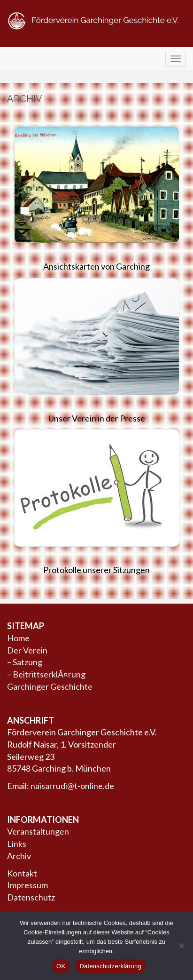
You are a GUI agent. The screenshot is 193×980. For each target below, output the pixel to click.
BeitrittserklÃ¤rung (49, 674)
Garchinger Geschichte (50, 686)
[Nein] (181, 946)
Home (18, 638)
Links (17, 844)
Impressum (27, 885)
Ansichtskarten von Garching (96, 266)
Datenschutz (31, 897)
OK (61, 966)
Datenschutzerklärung (110, 966)
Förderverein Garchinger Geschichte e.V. (96, 39)
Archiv (19, 856)
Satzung (27, 662)
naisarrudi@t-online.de (72, 786)
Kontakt (22, 873)
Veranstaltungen (38, 831)
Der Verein (27, 650)
